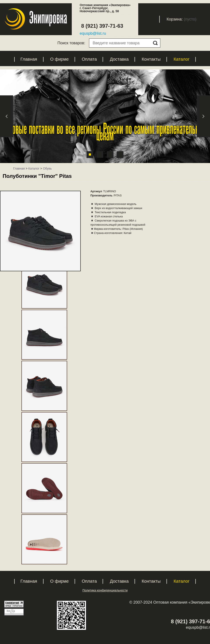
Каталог (182, 59)
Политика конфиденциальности (105, 590)
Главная (29, 59)
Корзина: (175, 19)
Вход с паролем (152, 19)
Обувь (47, 168)
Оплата (89, 59)
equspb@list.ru (93, 33)
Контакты (151, 59)
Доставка (119, 59)
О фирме (59, 59)
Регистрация (128, 19)
